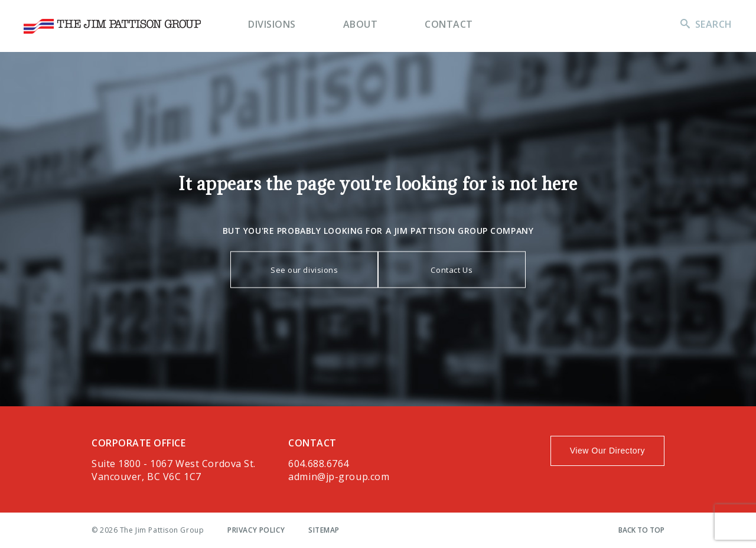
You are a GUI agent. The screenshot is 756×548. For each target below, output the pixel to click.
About (361, 24)
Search (714, 24)
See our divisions (304, 269)
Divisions (272, 24)
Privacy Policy (256, 530)
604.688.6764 (319, 464)
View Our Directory (607, 451)
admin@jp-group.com (339, 477)
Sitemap (324, 530)
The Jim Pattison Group (112, 26)
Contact (449, 24)
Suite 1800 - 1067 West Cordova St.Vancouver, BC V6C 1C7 (174, 470)
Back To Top (641, 530)
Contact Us (452, 269)
